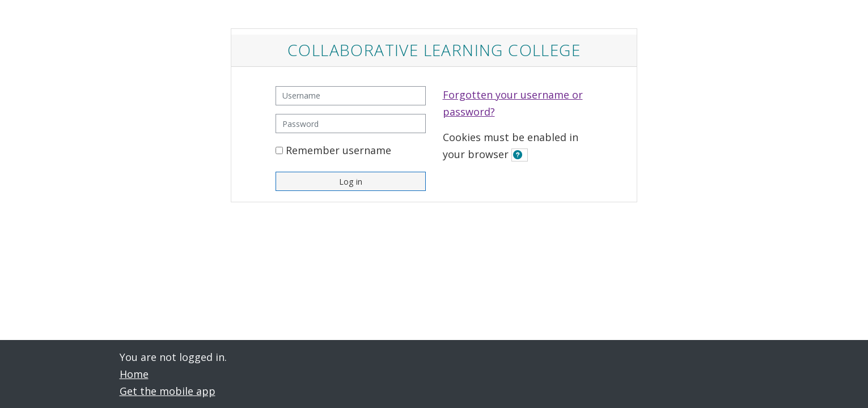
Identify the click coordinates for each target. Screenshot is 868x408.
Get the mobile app (168, 391)
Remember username (338, 150)
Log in (351, 182)
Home (134, 374)
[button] (520, 155)
